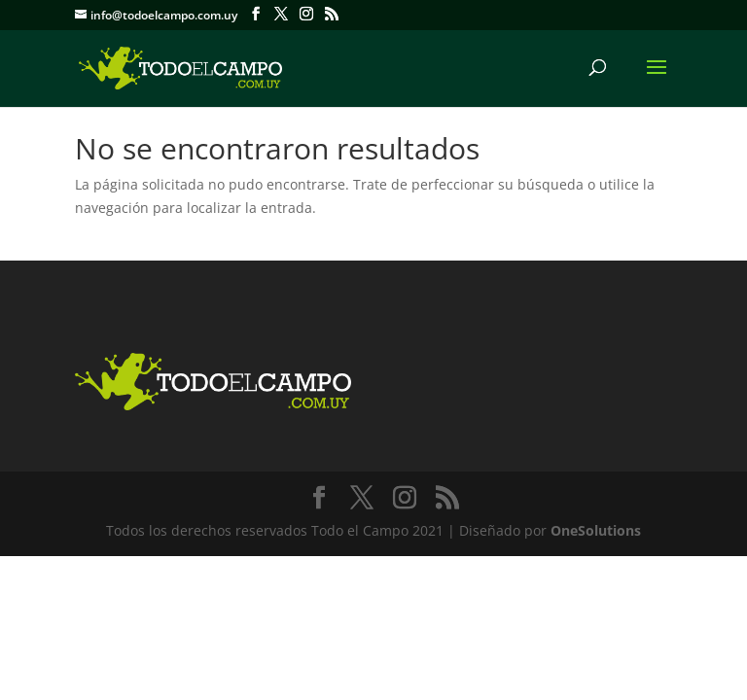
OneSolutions (596, 530)
